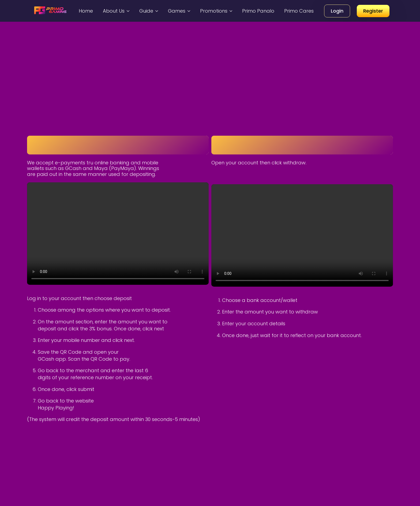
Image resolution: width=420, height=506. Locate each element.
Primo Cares (299, 11)
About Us (114, 11)
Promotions (214, 11)
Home (86, 11)
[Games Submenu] (190, 11)
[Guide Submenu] (157, 11)
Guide (146, 11)
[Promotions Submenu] (232, 11)
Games (177, 11)
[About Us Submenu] (129, 11)
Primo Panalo (258, 11)
